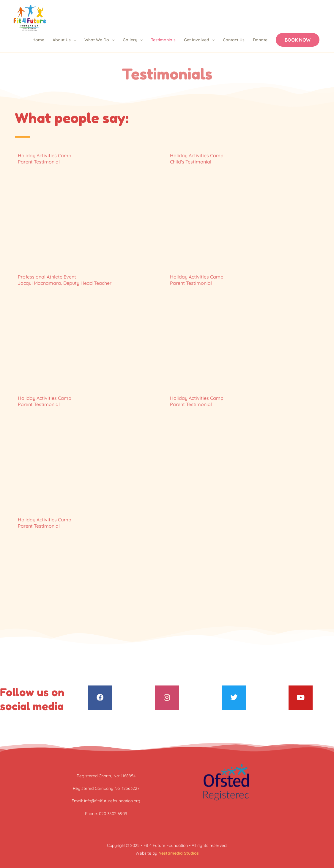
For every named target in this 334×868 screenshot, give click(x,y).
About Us (62, 40)
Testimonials (163, 40)
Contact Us (234, 40)
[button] (298, 40)
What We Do (97, 40)
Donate (260, 40)
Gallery (130, 40)
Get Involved (197, 40)
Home (38, 40)
